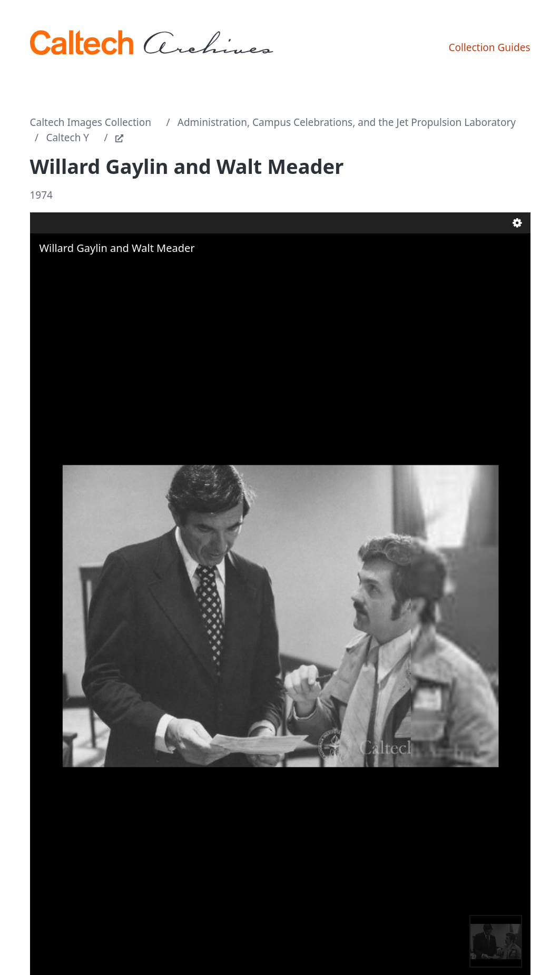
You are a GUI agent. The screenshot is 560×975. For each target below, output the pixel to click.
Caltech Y (67, 138)
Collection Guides (489, 47)
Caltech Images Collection (91, 122)
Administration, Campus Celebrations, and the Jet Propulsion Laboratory (347, 122)
